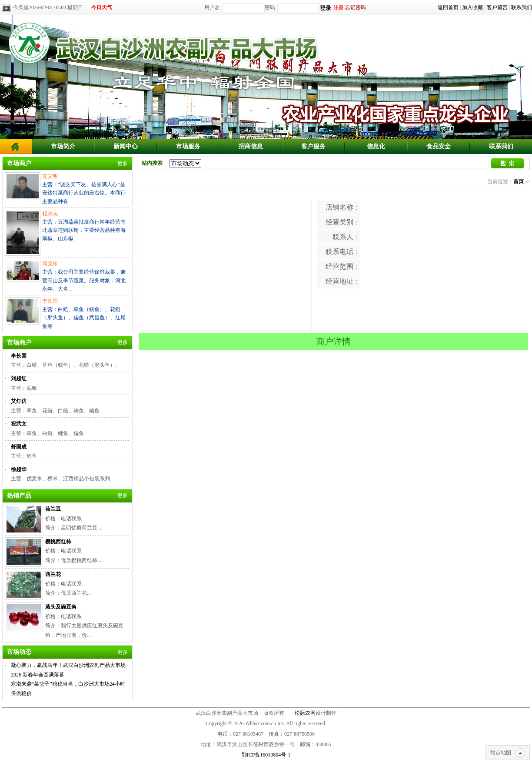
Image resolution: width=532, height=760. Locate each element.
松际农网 (305, 713)
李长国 (19, 356)
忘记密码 (356, 7)
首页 (519, 181)
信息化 (376, 146)
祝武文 (19, 424)
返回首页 (448, 7)
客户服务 (313, 146)
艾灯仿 (19, 401)
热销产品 (19, 496)
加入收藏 (472, 7)
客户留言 (497, 7)
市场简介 (63, 146)
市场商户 (19, 163)
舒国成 (19, 447)
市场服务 (188, 146)
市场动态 (19, 652)
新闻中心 (126, 146)
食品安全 (439, 146)
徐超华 (19, 469)
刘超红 (19, 378)
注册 (339, 7)
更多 (123, 164)
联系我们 (522, 7)
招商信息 (251, 146)
